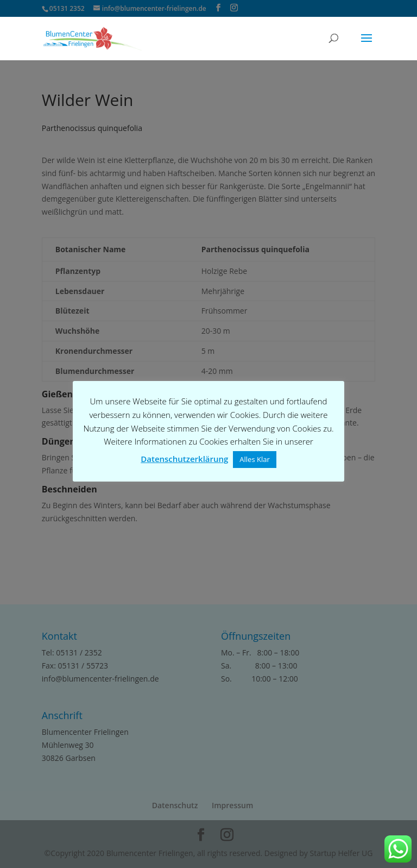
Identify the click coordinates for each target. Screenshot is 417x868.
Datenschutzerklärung (184, 459)
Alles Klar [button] (254, 459)
